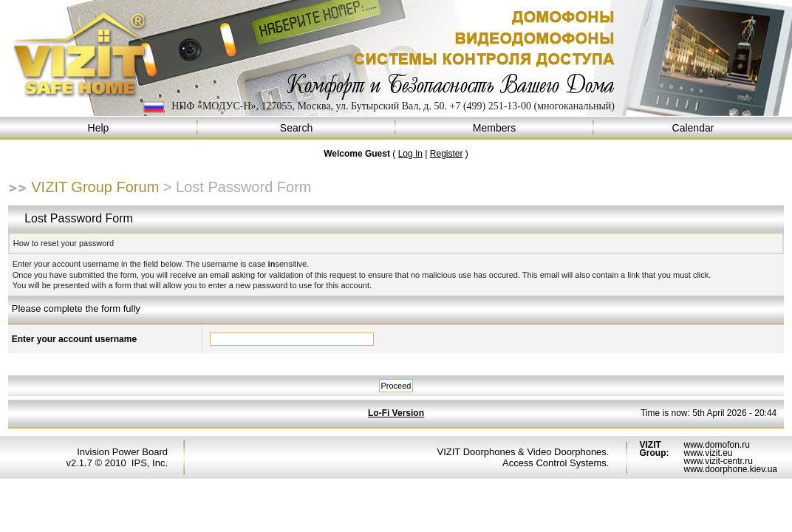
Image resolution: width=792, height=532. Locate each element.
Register (447, 154)
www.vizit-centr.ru (718, 461)
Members (495, 128)
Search (297, 128)
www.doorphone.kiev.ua (730, 469)
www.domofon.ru (716, 445)
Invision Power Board (122, 452)
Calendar (693, 128)
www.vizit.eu (708, 453)
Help (99, 128)
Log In (410, 154)
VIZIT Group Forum (95, 187)
